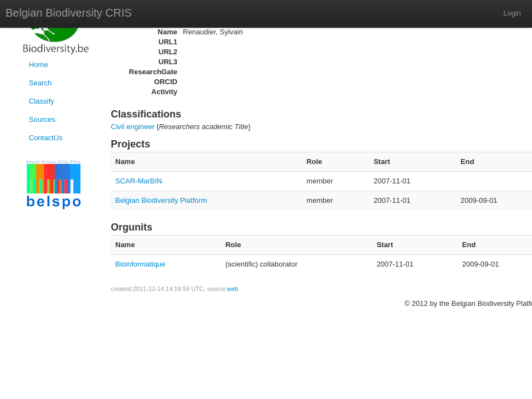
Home (39, 65)
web (233, 289)
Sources (42, 119)
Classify (42, 101)
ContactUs (46, 138)
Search (40, 83)
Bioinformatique (140, 264)
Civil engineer (133, 127)
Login (512, 13)
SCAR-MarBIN (139, 181)
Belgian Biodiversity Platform (161, 200)
